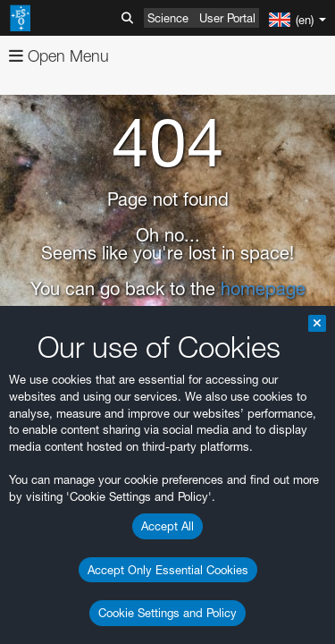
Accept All (167, 526)
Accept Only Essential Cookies (168, 570)
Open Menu (59, 56)
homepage (263, 289)
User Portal (227, 18)
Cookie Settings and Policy (167, 613)
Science (168, 18)
